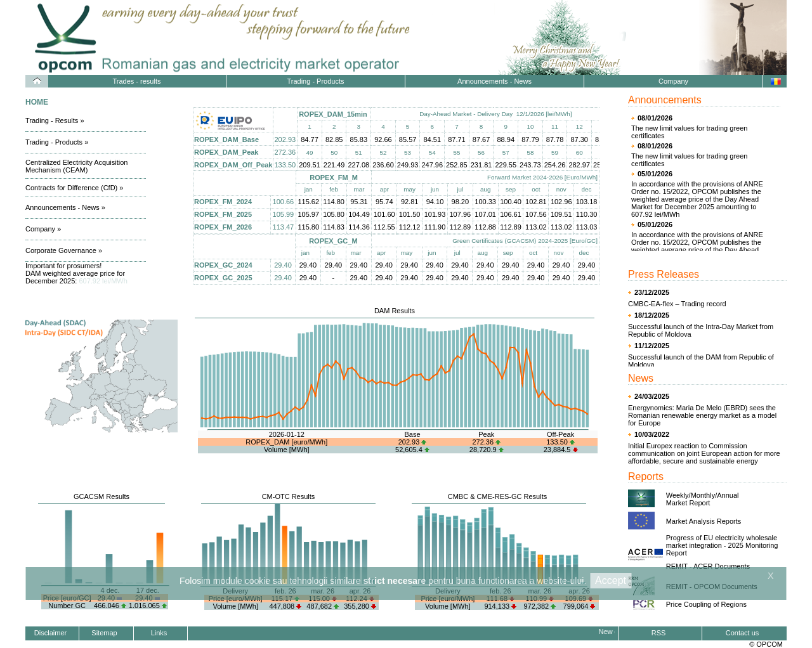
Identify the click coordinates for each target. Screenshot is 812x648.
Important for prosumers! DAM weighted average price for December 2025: (76, 273)
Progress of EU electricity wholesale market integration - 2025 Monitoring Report (722, 545)
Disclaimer (50, 633)
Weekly (678, 495)
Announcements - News (494, 81)
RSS (659, 633)
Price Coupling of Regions (706, 604)
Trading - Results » (55, 120)
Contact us (743, 633)
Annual (728, 495)
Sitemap (104, 633)
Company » (43, 229)
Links (159, 633)
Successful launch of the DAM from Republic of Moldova (701, 361)
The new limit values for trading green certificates (689, 132)
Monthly (703, 495)
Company (673, 81)
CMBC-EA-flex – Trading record (677, 304)
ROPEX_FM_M (334, 178)
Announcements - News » (65, 207)
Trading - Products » (57, 142)
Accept (611, 580)
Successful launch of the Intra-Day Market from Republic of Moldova (701, 330)
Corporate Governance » (64, 250)
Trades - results (136, 81)
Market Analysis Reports (704, 521)
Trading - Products (315, 81)
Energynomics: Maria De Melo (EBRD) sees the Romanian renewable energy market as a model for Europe (702, 415)
